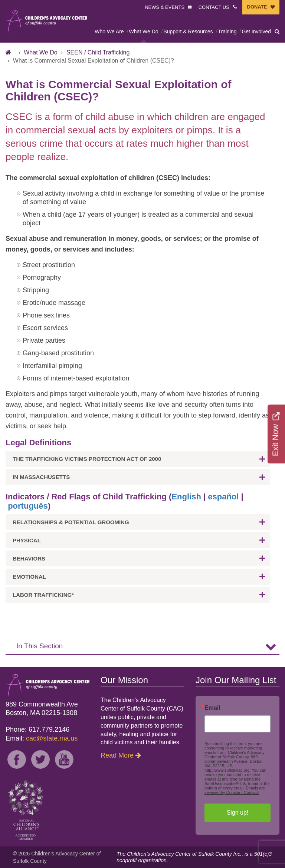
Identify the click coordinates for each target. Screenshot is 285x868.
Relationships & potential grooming (71, 522)
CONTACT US (214, 7)
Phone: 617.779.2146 (37, 729)
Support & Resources (188, 31)
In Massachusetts (41, 477)
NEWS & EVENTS (165, 7)
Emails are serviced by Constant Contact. (235, 790)
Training (227, 31)
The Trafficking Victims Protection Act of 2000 (87, 459)
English (186, 497)
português (28, 506)
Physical (27, 540)
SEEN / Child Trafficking (98, 52)
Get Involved (256, 31)
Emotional (29, 577)
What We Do (143, 31)
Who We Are (109, 31)
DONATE (257, 7)
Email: (42, 738)
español (223, 497)
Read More (117, 755)
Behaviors (29, 558)
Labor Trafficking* (43, 595)
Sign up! (238, 813)
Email (212, 708)
